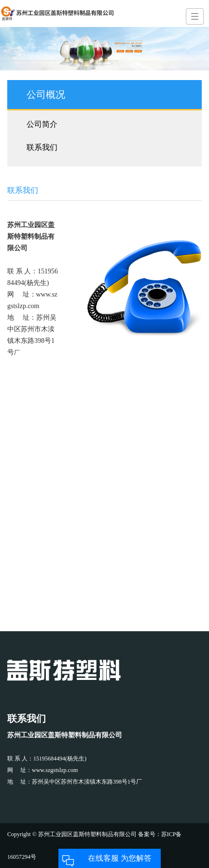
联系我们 (42, 147)
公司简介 (42, 124)
